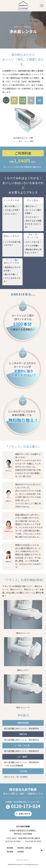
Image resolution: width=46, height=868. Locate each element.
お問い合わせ (25, 814)
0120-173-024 (26, 806)
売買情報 (10, 851)
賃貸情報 (10, 848)
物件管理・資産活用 (24, 848)
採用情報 (20, 851)
